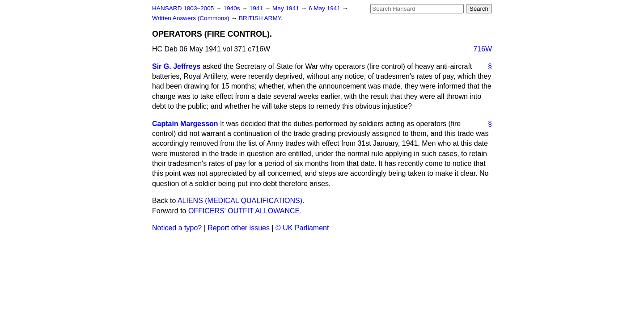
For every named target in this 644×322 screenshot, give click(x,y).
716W (483, 49)
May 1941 (286, 8)
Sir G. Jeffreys (176, 66)
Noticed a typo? (177, 228)
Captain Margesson (185, 124)
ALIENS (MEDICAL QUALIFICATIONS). (241, 201)
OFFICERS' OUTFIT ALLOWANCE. (245, 211)
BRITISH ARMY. (261, 18)
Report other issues (239, 228)
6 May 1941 (325, 8)
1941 (257, 8)
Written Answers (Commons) (192, 18)
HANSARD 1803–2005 (183, 8)
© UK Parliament (302, 228)
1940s (232, 8)
